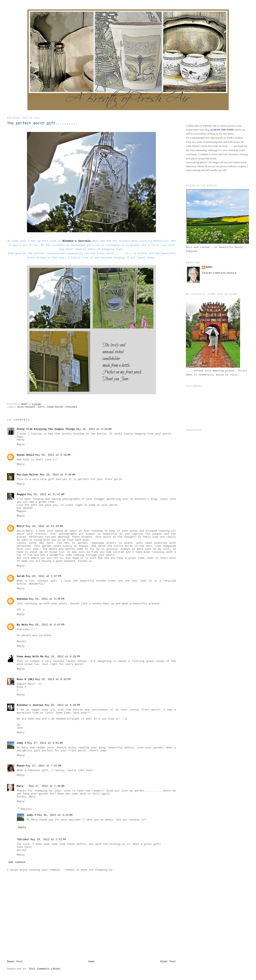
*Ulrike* (23, 839)
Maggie (21, 494)
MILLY (21, 526)
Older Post (168, 962)
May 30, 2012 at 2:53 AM (55, 815)
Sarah (21, 576)
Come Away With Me (30, 657)
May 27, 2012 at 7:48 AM (47, 786)
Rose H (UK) (25, 679)
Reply (21, 444)
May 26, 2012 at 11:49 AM (44, 526)
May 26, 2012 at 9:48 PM (62, 705)
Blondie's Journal (30, 705)
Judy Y (21, 743)
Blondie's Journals (77, 241)
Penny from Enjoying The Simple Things (46, 429)
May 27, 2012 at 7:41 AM (44, 766)
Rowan (21, 766)
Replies (26, 809)
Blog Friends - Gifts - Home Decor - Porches (47, 407)
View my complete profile (219, 273)
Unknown (22, 599)
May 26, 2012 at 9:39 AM (58, 475)
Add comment (17, 862)
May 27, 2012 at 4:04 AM (45, 743)
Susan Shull (25, 455)
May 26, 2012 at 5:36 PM (62, 657)
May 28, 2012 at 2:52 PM (48, 839)
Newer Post (15, 962)
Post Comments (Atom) (45, 969)
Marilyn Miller (28, 475)
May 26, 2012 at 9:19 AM (53, 455)
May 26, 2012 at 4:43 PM (47, 625)
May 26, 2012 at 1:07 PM (44, 576)
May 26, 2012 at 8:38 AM (94, 429)
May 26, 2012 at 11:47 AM (46, 494)
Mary (20, 786)
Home (91, 962)
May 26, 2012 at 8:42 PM (53, 679)
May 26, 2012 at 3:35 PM (47, 599)
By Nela (22, 625)
